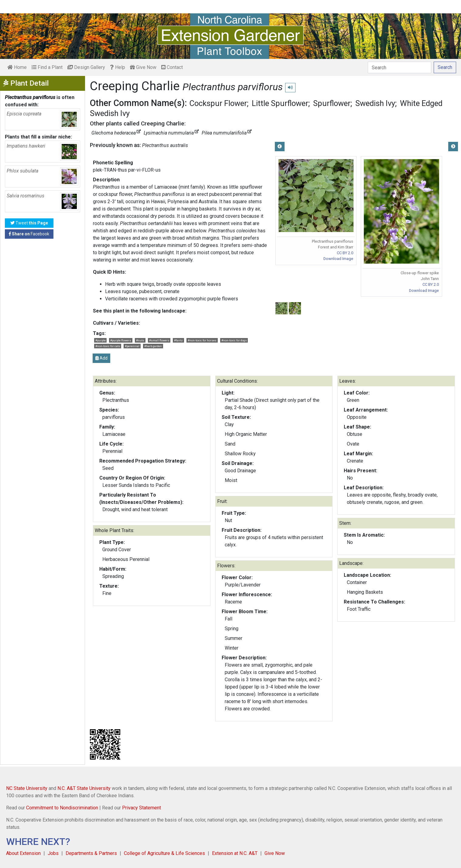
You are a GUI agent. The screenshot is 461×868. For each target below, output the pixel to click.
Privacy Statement (142, 808)
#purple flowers (121, 340)
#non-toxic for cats (108, 346)
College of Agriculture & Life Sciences (164, 853)
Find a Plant (47, 67)
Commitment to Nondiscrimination (62, 808)
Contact (172, 67)
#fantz (178, 340)
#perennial (132, 346)
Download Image (338, 259)
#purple (101, 340)
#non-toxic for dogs (234, 340)
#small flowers (159, 340)
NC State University (27, 788)
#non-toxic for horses (202, 340)
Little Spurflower (280, 103)
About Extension (23, 853)
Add (101, 358)
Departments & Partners (91, 853)
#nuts (140, 340)
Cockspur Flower (218, 103)
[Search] (400, 67)
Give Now (143, 67)
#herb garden (153, 346)
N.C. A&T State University (84, 788)
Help (118, 67)
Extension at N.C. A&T (235, 853)
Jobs (53, 853)
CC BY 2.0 (345, 253)
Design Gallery (86, 67)
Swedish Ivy (375, 103)
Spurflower (332, 103)
